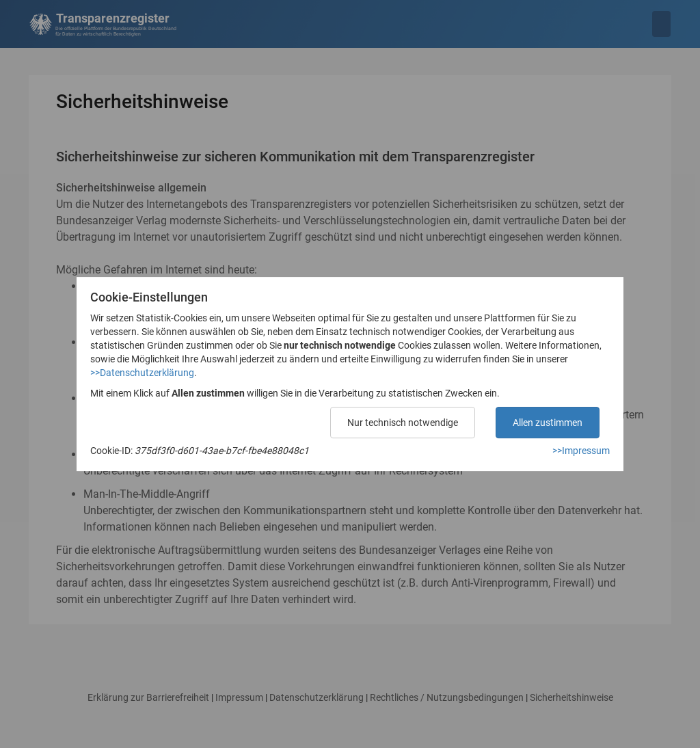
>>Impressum (581, 451)
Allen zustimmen (548, 423)
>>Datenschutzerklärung (142, 373)
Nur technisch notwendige (403, 423)
